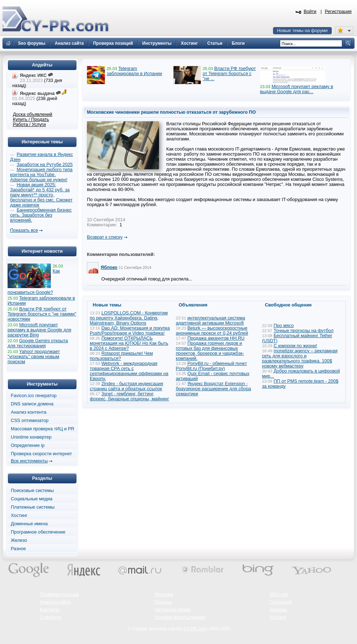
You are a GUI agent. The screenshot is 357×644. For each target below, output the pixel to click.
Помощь (164, 602)
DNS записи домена (32, 404)
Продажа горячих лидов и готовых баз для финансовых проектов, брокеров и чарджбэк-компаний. (210, 351)
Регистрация (338, 12)
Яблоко (109, 267)
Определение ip (28, 445)
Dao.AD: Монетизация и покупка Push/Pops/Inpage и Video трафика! (130, 331)
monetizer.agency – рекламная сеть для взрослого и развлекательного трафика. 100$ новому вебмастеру (300, 358)
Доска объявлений (33, 114)
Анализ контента (29, 412)
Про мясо (284, 326)
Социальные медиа (32, 499)
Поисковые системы (32, 491)
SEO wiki (279, 595)
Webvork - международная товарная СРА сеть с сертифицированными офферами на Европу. (129, 371)
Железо (19, 540)
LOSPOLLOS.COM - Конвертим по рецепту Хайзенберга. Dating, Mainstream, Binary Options (129, 318)
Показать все (24, 230)
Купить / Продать (31, 119)
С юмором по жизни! (296, 346)
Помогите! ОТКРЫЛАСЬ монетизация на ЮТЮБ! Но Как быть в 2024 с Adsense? (129, 343)
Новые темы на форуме (302, 31)
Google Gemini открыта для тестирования (38, 343)
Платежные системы (33, 507)
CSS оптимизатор (30, 421)
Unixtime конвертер (31, 437)
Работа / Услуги (29, 125)
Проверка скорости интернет (41, 454)
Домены (278, 610)
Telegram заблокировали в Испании (134, 71)
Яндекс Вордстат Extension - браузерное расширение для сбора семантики (214, 389)
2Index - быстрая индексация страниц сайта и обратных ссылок (126, 386)
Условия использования (180, 617)
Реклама (164, 595)
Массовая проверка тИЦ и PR (43, 429)
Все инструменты (29, 461)
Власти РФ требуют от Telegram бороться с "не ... (229, 74)
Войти (310, 12)
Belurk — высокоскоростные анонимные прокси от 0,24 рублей (212, 331)
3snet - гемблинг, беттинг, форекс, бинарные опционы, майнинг (129, 396)
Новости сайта (55, 602)
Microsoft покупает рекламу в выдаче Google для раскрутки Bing (39, 330)
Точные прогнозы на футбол (304, 331)
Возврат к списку (105, 237)
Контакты (50, 610)
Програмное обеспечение (38, 532)
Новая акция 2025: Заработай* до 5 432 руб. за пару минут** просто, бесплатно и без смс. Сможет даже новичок (41, 195)
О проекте (50, 617)
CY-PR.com (195, 629)
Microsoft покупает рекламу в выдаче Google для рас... (297, 89)
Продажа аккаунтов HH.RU (216, 338)
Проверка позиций (59, 595)
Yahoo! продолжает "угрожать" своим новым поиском (34, 357)
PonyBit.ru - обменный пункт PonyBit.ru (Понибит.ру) (211, 366)
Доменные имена (29, 524)
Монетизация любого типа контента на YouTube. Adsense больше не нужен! (41, 175)
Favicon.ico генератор (34, 396)
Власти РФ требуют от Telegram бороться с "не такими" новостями (42, 314)
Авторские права (173, 610)
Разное (18, 549)
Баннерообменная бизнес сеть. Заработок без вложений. (41, 215)
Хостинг (19, 515)
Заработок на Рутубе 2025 (45, 165)
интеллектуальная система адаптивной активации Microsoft (211, 321)
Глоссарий (281, 602)
